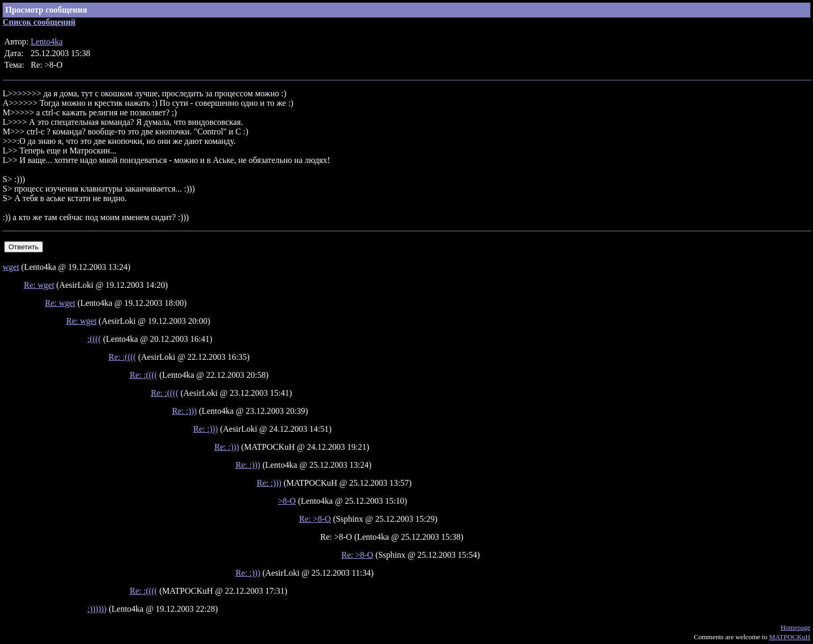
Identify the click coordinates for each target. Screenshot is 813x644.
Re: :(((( (122, 357)
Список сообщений (39, 22)
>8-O (287, 501)
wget (11, 267)
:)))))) (97, 609)
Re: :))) (184, 411)
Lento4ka (47, 42)
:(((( (94, 339)
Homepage (796, 627)
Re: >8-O (315, 519)
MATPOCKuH (790, 637)
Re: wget (39, 285)
